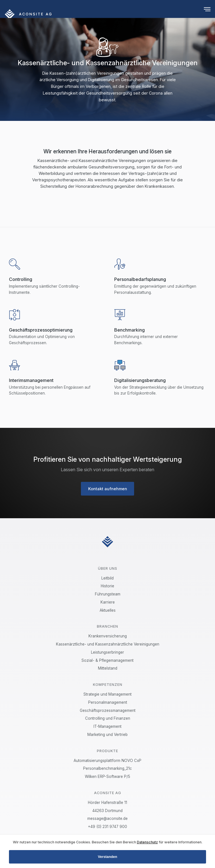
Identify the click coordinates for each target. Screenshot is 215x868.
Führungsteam (108, 594)
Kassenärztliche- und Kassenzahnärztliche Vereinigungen (108, 644)
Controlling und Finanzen (108, 718)
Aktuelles (108, 610)
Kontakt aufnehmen (108, 489)
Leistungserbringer (107, 652)
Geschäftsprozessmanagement (108, 710)
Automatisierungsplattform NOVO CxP (107, 761)
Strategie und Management (107, 694)
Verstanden (108, 857)
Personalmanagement (108, 702)
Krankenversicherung (108, 636)
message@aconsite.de (107, 818)
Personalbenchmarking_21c (107, 768)
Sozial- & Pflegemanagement (107, 660)
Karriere (108, 602)
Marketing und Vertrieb (107, 735)
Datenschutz (147, 842)
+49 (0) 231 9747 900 (107, 827)
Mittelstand (108, 668)
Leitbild (107, 578)
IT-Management (107, 726)
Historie (107, 586)
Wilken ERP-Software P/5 (107, 776)
